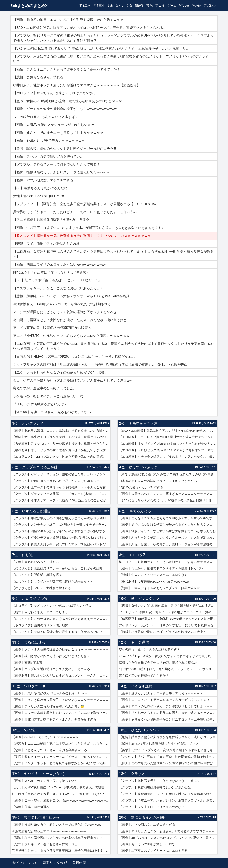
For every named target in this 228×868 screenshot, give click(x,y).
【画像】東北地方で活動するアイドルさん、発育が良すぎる (54, 719)
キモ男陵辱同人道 (143, 423)
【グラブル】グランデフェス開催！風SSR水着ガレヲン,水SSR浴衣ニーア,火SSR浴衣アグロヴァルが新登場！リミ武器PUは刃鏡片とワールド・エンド (61, 538)
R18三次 (99, 6)
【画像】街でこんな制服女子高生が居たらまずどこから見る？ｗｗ (166, 525)
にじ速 (27, 555)
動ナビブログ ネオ (146, 599)
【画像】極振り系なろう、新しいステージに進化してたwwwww (57, 824)
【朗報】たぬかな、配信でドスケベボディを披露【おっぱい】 (163, 568)
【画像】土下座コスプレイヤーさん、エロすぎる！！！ (158, 851)
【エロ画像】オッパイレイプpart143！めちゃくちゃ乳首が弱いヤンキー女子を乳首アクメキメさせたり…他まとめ (168, 444)
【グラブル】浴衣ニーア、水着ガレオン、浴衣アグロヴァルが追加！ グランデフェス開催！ (168, 800)
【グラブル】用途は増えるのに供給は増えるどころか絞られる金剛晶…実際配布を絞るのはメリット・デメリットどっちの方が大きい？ (61, 518)
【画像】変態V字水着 (27, 662)
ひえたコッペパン (145, 730)
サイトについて (25, 863)
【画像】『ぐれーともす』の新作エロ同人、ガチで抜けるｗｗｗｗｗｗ (168, 713)
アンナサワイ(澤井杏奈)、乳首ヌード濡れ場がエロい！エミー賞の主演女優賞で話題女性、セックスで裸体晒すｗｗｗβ (168, 612)
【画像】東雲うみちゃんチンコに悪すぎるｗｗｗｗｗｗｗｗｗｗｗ (166, 494)
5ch (110, 6)
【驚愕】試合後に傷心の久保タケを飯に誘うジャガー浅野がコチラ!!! (167, 737)
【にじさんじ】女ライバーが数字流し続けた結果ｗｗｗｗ (53, 581)
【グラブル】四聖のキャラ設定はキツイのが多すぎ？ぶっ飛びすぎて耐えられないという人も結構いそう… (61, 531)
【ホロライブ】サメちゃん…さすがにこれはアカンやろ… (51, 606)
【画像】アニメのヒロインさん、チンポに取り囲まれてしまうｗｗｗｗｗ (168, 706)
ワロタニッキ (35, 686)
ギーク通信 (140, 642)
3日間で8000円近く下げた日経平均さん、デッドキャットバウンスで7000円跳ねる (168, 669)
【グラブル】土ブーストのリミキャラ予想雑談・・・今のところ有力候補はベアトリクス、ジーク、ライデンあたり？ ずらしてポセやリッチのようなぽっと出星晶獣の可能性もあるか (61, 487)
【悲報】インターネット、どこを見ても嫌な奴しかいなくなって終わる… (61, 763)
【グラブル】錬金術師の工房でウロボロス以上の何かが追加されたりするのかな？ (168, 794)
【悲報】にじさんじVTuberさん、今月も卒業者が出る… (51, 750)
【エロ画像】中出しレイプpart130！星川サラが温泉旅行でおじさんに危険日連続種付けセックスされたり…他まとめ (168, 437)
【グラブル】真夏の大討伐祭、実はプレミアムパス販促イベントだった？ (61, 544)
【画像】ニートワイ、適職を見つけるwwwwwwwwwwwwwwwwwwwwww (61, 800)
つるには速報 (35, 642)
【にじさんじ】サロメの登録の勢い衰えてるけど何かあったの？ (57, 632)
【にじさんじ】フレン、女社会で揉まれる (42, 588)
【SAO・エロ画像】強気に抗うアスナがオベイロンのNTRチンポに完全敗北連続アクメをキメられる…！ (168, 430)
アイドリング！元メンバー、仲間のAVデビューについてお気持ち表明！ (168, 625)
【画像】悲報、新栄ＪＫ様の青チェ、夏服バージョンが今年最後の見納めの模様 (168, 544)
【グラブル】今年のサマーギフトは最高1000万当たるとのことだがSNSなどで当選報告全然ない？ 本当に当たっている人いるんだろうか (61, 500)
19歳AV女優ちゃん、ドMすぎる (141, 487)
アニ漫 (160, 6)
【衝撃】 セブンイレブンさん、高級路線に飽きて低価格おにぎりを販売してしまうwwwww (168, 750)
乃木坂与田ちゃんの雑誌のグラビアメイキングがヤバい (158, 481)
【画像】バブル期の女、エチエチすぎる (147, 824)
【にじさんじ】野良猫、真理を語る (37, 575)
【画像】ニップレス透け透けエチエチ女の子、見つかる (51, 669)
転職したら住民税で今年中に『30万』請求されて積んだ (158, 662)
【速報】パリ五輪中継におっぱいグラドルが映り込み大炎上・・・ (166, 632)
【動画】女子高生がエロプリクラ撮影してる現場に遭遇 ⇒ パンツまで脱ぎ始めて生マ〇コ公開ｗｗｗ (61, 437)
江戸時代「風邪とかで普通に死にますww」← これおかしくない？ (58, 794)
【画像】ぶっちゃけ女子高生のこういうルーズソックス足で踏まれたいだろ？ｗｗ (168, 538)
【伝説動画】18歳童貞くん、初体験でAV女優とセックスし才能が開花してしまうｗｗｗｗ (168, 619)
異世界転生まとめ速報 (42, 817)
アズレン (210, 6)
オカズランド (33, 423)
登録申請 (79, 863)
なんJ (119, 6)
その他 (196, 6)
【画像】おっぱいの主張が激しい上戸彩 (147, 844)
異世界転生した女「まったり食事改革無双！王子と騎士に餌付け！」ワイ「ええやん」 (61, 851)
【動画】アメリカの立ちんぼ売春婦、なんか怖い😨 (48, 706)
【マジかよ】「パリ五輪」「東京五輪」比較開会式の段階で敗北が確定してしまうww (168, 757)
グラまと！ (140, 774)
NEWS (139, 6)
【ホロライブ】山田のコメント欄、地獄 (40, 625)
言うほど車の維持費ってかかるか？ (144, 675)
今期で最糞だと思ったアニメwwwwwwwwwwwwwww (49, 831)
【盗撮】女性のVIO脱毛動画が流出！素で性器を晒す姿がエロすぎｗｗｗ (168, 606)
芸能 (149, 6)
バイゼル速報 (142, 686)
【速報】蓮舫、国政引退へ (31, 807)
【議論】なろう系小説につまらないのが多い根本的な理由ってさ (57, 838)
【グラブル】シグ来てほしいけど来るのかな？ (152, 807)
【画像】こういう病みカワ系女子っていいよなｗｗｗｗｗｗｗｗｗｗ (60, 700)
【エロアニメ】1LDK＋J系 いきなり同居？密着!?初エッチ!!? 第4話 (58, 457)
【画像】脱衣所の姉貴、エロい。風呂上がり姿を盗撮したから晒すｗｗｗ (61, 430)
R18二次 (85, 6)
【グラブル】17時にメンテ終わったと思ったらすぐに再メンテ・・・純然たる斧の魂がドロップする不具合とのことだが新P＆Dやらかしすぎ (61, 481)
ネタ (129, 6)
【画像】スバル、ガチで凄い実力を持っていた (45, 781)
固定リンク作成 (55, 863)
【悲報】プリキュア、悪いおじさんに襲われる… (46, 844)
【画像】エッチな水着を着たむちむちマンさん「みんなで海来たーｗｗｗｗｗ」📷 (61, 713)
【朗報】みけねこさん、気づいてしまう (40, 612)
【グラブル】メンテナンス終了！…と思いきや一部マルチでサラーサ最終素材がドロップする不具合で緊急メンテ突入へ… (61, 525)
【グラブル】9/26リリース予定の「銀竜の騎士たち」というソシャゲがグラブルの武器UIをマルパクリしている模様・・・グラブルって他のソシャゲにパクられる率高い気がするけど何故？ (61, 474)
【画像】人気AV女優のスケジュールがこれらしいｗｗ (50, 693)
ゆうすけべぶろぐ (143, 467)
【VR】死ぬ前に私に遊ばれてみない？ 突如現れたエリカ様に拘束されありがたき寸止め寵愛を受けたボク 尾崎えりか (168, 474)
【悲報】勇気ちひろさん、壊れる (35, 562)
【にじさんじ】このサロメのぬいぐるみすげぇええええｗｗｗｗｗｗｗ (61, 619)
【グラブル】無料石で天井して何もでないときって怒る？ (159, 781)
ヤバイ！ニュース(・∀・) (44, 774)
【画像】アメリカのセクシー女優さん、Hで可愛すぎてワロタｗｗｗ (167, 831)
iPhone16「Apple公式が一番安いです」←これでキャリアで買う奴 (165, 656)
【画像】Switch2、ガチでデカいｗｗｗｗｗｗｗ (45, 737)
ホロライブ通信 (35, 599)
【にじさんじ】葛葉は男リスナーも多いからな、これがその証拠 (57, 568)
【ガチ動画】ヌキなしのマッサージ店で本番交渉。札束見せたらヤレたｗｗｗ (61, 444)
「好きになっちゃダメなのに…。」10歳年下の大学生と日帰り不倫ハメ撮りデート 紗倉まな (168, 500)
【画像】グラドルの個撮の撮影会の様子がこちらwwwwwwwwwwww (60, 649)
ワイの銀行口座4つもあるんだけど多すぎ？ (149, 649)
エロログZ (137, 555)
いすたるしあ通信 (36, 511)
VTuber (184, 6)
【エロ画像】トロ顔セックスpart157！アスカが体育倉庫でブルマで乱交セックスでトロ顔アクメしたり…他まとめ (168, 450)
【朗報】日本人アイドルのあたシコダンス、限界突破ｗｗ (159, 588)
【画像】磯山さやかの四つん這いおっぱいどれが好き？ (51, 656)
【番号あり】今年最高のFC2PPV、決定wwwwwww (154, 581)
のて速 (29, 730)
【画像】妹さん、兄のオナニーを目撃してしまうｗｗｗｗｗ (161, 693)
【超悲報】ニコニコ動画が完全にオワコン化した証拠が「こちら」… (60, 743)
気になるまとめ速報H (148, 817)
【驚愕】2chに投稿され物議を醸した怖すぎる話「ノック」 (160, 743)
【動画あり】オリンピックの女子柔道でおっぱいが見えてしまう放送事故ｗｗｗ (61, 450)
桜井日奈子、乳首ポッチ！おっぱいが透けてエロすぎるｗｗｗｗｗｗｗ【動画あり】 (168, 562)
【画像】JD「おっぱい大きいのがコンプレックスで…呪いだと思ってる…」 (168, 838)
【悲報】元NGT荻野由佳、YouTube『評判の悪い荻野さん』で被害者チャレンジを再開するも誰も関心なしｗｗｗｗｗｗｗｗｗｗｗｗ (61, 787)
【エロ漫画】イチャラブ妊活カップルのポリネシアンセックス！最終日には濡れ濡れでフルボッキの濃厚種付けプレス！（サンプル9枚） (168, 457)
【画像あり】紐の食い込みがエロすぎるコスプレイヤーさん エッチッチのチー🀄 (61, 675)
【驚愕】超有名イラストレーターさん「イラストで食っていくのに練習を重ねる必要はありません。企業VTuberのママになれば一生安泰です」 (61, 757)
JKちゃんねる (140, 511)
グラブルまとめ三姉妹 (40, 467)
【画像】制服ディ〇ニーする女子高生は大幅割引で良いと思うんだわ (167, 531)
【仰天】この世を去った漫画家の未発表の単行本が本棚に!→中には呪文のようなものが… (168, 763)
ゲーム (172, 6)
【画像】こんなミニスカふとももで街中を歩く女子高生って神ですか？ (168, 518)
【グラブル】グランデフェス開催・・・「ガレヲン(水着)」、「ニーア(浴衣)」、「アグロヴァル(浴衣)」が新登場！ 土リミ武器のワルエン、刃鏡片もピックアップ (61, 494)
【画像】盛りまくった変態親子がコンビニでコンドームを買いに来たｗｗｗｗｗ (168, 719)
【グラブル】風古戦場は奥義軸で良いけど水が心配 (155, 787)
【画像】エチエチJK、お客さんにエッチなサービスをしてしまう (164, 700)
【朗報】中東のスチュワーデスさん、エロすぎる (153, 575)
